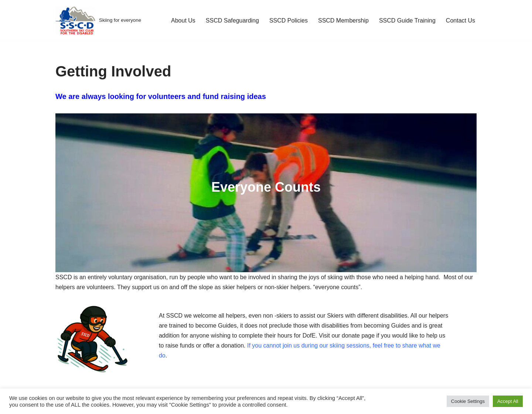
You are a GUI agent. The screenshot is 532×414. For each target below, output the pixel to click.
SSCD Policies (289, 20)
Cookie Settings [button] (468, 401)
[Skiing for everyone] (98, 20)
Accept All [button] (508, 401)
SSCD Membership (343, 20)
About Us (183, 20)
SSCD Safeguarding (232, 20)
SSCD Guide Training (407, 20)
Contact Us (461, 20)
